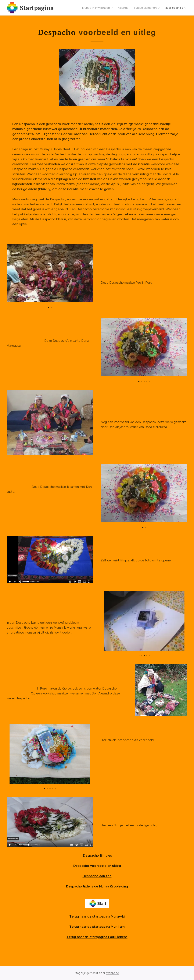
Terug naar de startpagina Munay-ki (97, 916)
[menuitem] (98, 8)
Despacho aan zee (97, 876)
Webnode (113, 973)
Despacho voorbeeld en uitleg (97, 866)
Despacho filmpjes (97, 855)
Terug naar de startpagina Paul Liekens (97, 937)
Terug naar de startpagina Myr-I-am (97, 927)
